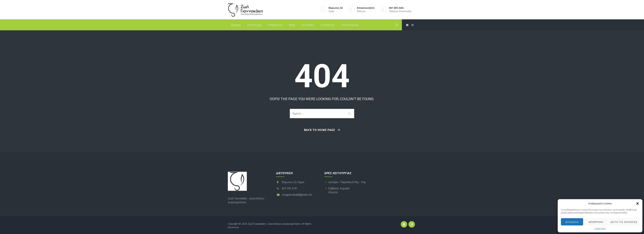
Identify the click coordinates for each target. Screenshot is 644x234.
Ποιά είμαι (254, 25)
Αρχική (236, 25)
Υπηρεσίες (275, 25)
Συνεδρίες (328, 25)
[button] (638, 203)
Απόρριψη (596, 222)
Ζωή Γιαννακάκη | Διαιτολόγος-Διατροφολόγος (274, 224)
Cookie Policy (600, 228)
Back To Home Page (320, 130)
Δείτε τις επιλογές (624, 222)
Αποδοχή (572, 222)
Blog (292, 25)
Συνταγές (308, 25)
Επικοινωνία (350, 25)
